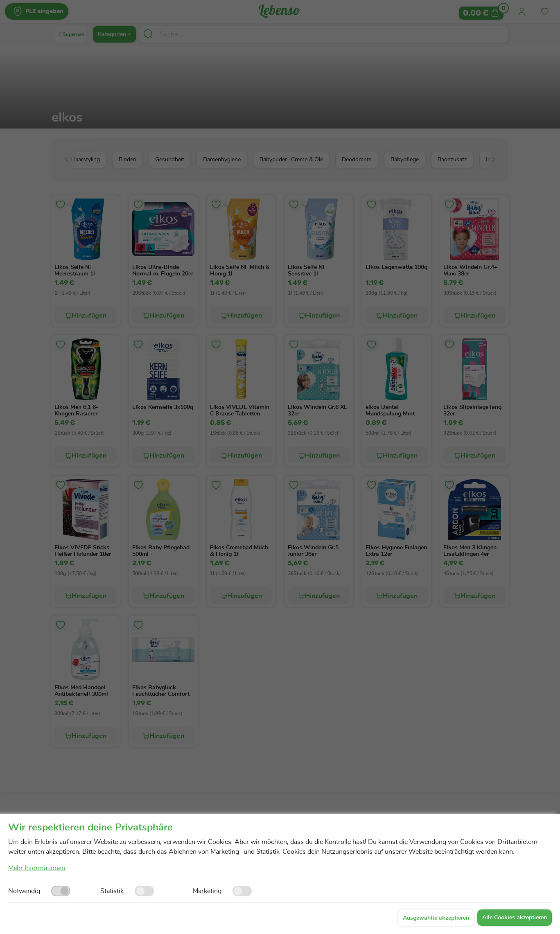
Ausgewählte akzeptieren (436, 918)
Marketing (207, 891)
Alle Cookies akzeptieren (515, 918)
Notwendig (24, 891)
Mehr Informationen (37, 868)
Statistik (112, 891)
